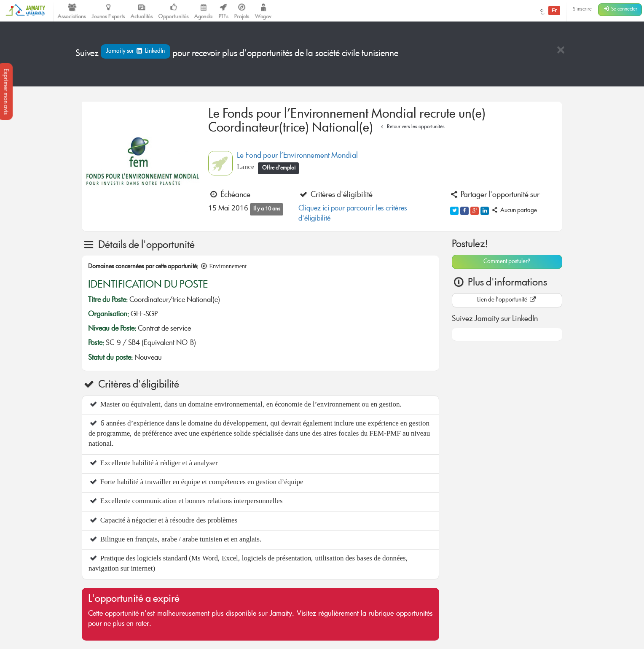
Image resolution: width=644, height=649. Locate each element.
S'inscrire (582, 9)
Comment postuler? (507, 262)
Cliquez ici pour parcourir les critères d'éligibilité (353, 214)
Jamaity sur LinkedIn (136, 51)
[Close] (561, 51)
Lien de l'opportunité (507, 300)
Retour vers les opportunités (412, 127)
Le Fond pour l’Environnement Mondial (297, 156)
